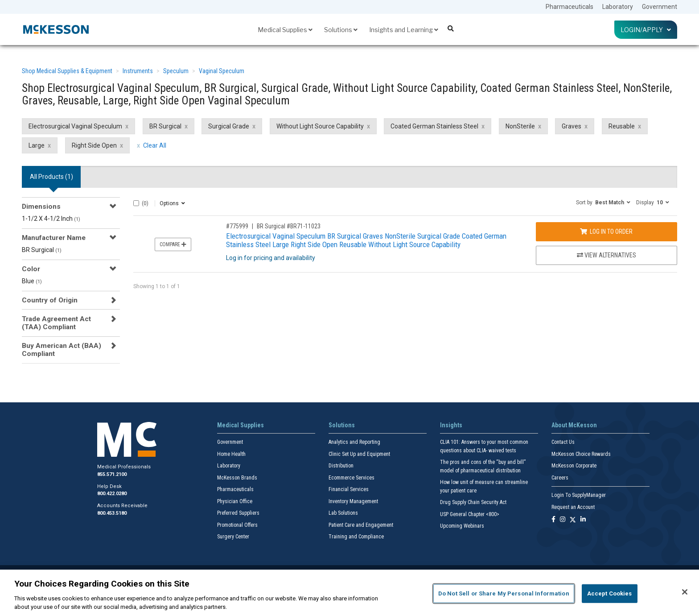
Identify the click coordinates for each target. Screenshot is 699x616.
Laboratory (618, 7)
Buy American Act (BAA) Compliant (62, 350)
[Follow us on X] (573, 520)
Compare (173, 244)
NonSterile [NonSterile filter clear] (520, 126)
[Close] (685, 592)
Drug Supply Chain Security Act (473, 502)
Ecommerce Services (352, 478)
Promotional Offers (237, 525)
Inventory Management (353, 501)
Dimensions (41, 207)
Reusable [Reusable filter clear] (622, 126)
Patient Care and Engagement (361, 525)
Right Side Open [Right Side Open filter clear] (94, 145)
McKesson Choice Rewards (581, 454)
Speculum (176, 71)
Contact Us (563, 442)
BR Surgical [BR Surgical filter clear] (165, 126)
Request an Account (573, 507)
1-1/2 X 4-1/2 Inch (51, 219)
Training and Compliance (356, 537)
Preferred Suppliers (238, 513)
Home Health (231, 454)
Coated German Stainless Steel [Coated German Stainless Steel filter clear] (434, 126)
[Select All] (136, 203)
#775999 (237, 226)
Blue (32, 281)
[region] (349, 593)
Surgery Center (233, 537)
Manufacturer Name (54, 238)
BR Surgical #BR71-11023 (289, 226)
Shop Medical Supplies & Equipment (67, 71)
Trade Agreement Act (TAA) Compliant (56, 323)
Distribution (341, 466)
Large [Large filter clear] (37, 145)
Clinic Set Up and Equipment (359, 454)
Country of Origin (50, 300)
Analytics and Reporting (354, 442)
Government (660, 7)
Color (31, 269)
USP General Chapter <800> (470, 514)
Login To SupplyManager (579, 495)
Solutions (341, 30)
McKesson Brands (237, 478)
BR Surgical (42, 250)
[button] (603, 202)
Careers (560, 478)
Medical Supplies (285, 30)
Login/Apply (646, 30)
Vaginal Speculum (222, 71)
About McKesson (574, 425)
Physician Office (235, 501)
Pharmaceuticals (569, 7)
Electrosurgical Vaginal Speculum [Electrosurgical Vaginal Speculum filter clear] (75, 126)
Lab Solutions (343, 513)
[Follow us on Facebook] (553, 520)
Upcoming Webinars (462, 526)
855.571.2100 (112, 474)
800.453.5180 (112, 513)
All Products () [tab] (51, 177)
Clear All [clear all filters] (155, 145)
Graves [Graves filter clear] (572, 126)
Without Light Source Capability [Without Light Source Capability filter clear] (320, 126)
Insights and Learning (404, 30)
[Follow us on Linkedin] (583, 520)
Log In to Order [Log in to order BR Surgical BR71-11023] (606, 232)
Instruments (138, 71)
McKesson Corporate (574, 466)
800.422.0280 (112, 494)
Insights (451, 425)
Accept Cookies (610, 593)
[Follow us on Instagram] (563, 520)
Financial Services (349, 489)
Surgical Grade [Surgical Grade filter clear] (229, 126)
